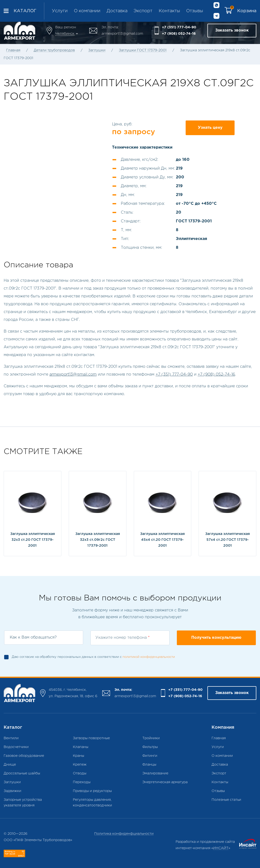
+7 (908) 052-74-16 (179, 34)
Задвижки (12, 791)
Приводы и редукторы (92, 791)
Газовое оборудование (24, 756)
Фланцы (149, 765)
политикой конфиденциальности (149, 657)
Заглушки (97, 50)
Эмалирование (155, 773)
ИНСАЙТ (221, 848)
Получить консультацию (216, 638)
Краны (79, 756)
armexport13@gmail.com (122, 34)
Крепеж (80, 765)
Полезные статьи (226, 800)
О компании (87, 11)
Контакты (169, 11)
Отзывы (195, 11)
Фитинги (150, 756)
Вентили (11, 738)
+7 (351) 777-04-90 (179, 27)
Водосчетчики (16, 747)
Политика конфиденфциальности (124, 834)
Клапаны (81, 747)
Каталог (25, 11)
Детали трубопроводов (54, 50)
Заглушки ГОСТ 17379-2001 (143, 50)
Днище (10, 765)
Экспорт (143, 11)
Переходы (82, 782)
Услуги (60, 11)
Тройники (151, 738)
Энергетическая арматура (165, 782)
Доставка (117, 11)
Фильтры (150, 747)
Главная (13, 50)
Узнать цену (210, 128)
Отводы (80, 773)
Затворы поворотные (91, 738)
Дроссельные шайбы (22, 773)
